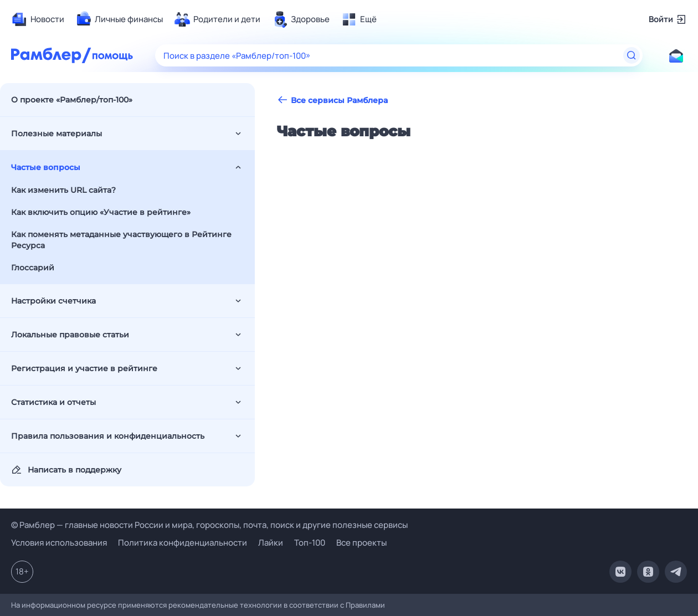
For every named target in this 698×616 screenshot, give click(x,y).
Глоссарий (33, 268)
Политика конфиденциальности (183, 543)
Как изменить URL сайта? (63, 190)
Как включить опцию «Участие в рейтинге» (101, 212)
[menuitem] (38, 19)
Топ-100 (310, 543)
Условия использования (59, 543)
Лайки (271, 543)
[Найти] (632, 55)
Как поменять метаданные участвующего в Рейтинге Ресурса (121, 240)
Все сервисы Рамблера (332, 100)
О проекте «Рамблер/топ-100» (72, 100)
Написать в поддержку (66, 470)
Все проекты (361, 543)
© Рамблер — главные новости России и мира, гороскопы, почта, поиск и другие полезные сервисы (209, 525)
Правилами (365, 605)
